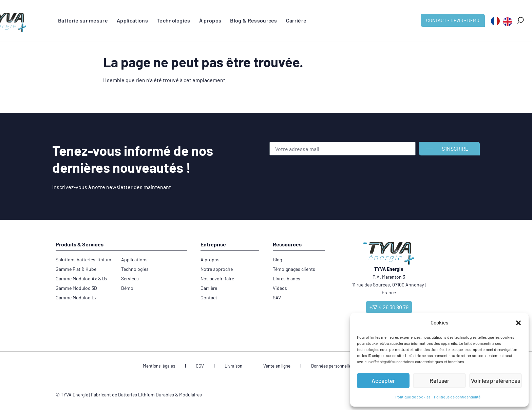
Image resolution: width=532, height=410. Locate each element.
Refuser (439, 381)
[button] (518, 323)
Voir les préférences (496, 381)
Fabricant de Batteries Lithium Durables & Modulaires (146, 396)
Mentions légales (178, 367)
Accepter (383, 381)
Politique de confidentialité (457, 397)
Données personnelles (320, 367)
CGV (211, 367)
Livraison (236, 367)
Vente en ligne (272, 367)
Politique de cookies (413, 397)
